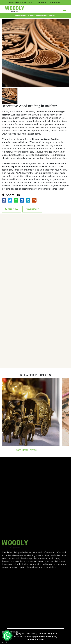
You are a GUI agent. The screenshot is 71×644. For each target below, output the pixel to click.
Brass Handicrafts (35, 450)
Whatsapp (32, 209)
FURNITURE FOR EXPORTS (20, 3)
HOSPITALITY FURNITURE (49, 3)
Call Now (12, 209)
